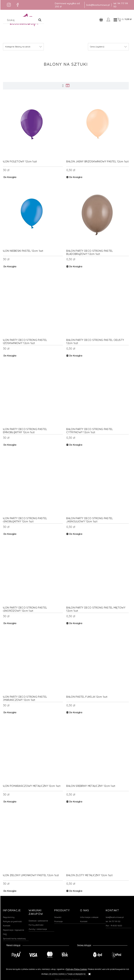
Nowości (58, 915)
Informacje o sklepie (89, 915)
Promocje (58, 920)
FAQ (5, 932)
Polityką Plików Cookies (77, 969)
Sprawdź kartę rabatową (14, 937)
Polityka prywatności (12, 920)
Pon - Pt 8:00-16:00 (114, 924)
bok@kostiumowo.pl (98, 5)
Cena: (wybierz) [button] (97, 48)
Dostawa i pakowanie (38, 919)
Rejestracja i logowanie (14, 928)
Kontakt (7, 924)
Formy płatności (36, 923)
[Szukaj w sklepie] (20, 20)
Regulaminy (9, 915)
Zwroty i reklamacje (38, 927)
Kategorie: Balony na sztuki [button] (18, 48)
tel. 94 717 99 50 (113, 920)
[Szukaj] (40, 20)
